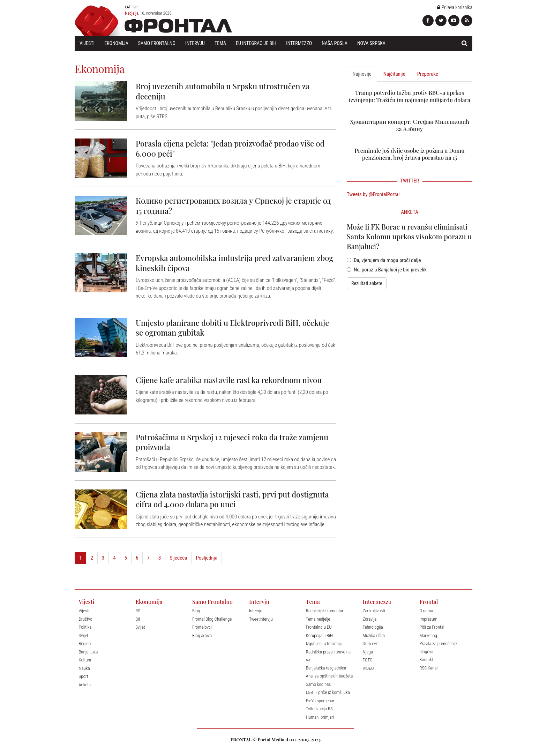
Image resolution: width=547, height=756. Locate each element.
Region (85, 643)
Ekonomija (116, 43)
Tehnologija (373, 627)
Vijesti (87, 43)
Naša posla (335, 43)
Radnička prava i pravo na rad (328, 656)
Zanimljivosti (374, 611)
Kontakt (426, 660)
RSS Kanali (429, 668)
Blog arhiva (202, 635)
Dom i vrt (371, 643)
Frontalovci (202, 627)
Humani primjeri (320, 717)
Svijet (83, 635)
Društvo (85, 619)
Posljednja (207, 558)
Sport (83, 676)
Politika (85, 627)
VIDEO (368, 668)
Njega (368, 652)
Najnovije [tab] (362, 74)
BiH (138, 619)
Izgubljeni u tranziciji (324, 643)
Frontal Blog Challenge (212, 619)
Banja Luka (88, 652)
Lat (128, 7)
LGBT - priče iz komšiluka (328, 692)
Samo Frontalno (157, 43)
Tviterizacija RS (319, 709)
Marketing (428, 635)
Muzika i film (374, 635)
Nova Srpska (371, 43)
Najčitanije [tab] (394, 74)
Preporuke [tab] (428, 74)
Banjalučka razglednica (326, 668)
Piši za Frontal (432, 627)
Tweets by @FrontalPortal (373, 194)
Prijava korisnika (455, 7)
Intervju (195, 43)
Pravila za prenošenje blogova (438, 648)
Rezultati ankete (367, 283)
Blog (196, 611)
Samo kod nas (319, 684)
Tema (220, 43)
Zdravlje (370, 619)
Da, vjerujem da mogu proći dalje (384, 260)
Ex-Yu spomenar (320, 701)
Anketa (85, 685)
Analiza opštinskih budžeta (329, 676)
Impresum (428, 619)
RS (138, 611)
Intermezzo (299, 43)
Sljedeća (178, 558)
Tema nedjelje (318, 619)
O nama (426, 611)
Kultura (85, 660)
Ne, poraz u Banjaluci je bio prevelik (387, 270)
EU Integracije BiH (256, 43)
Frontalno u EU (319, 627)
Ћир (136, 7)
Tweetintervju (261, 619)
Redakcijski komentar (325, 611)
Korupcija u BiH (319, 635)
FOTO (368, 660)
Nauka (84, 668)
